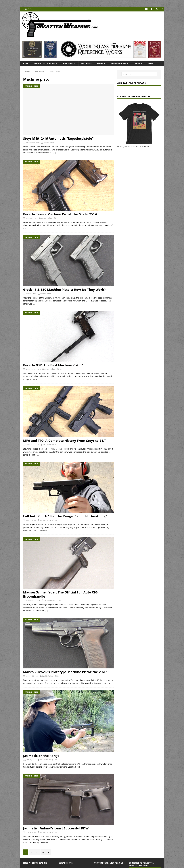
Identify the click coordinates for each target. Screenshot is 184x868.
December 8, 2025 (33, 142)
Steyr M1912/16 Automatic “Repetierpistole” (58, 138)
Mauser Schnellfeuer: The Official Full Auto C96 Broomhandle (60, 594)
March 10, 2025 (31, 218)
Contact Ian (27, 9)
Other (137, 63)
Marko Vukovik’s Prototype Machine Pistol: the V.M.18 (66, 672)
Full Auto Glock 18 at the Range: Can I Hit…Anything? (65, 516)
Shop (150, 63)
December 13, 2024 (33, 369)
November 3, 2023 (33, 600)
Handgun (39, 72)
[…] (54, 153)
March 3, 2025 (31, 293)
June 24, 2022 (31, 832)
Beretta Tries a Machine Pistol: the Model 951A (60, 214)
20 (56, 760)
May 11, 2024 (31, 520)
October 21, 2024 (32, 445)
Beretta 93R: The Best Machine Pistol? (53, 365)
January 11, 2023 (32, 676)
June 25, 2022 (31, 760)
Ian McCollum (49, 142)
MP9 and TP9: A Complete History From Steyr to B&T (64, 440)
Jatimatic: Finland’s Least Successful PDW (56, 828)
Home (25, 63)
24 (58, 676)
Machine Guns (118, 63)
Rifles (100, 63)
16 (56, 832)
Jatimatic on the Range (41, 755)
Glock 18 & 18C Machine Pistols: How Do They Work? (64, 289)
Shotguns (86, 63)
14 (60, 369)
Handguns (68, 63)
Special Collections (44, 63)
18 (56, 520)
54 (56, 293)
